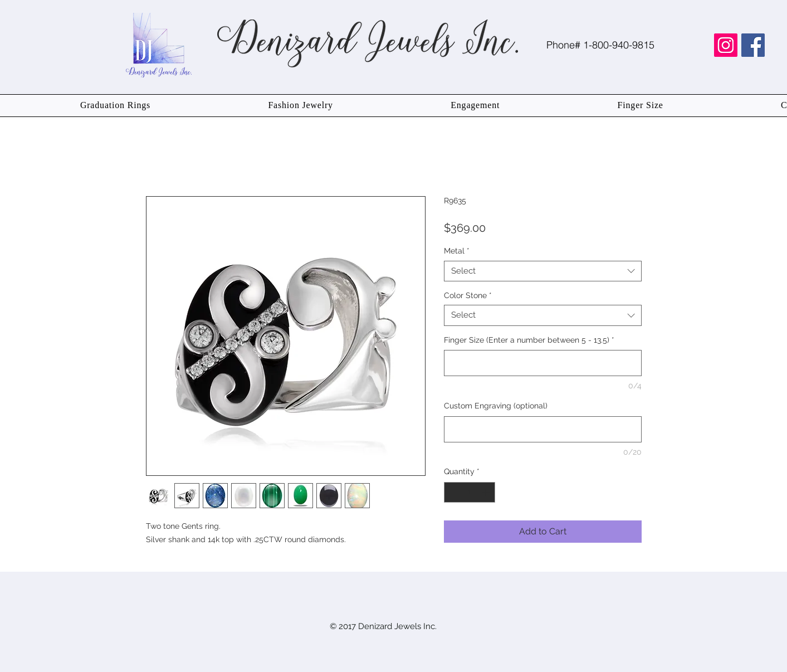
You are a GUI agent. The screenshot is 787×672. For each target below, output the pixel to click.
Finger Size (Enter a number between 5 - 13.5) (529, 340)
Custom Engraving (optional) (496, 406)
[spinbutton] (470, 492)
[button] (115, 106)
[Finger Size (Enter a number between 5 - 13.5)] (543, 363)
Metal (457, 251)
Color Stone (468, 295)
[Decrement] (453, 492)
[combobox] (543, 271)
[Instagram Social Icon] (726, 45)
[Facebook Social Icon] (753, 45)
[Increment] (487, 492)
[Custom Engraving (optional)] (543, 429)
